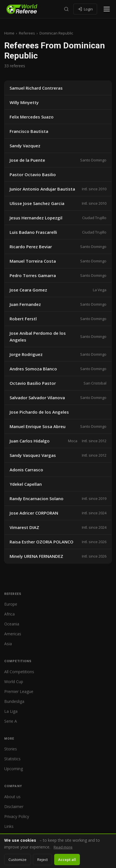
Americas (13, 634)
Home (9, 33)
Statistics (12, 759)
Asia (8, 644)
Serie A (11, 721)
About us (12, 797)
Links (9, 826)
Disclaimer (14, 807)
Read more (63, 847)
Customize (17, 860)
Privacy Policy (17, 816)
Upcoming (14, 769)
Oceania (12, 624)
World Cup (14, 682)
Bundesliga (14, 701)
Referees (27, 33)
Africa (9, 614)
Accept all (67, 860)
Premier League (19, 691)
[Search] (66, 9)
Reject (42, 860)
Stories (11, 749)
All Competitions (19, 672)
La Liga (11, 711)
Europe (11, 604)
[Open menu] (107, 9)
